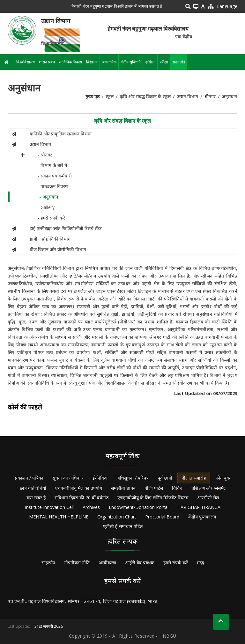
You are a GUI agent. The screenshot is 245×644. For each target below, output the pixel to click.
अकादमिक (109, 62)
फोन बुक (223, 478)
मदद (200, 563)
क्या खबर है (36, 498)
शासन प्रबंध (47, 62)
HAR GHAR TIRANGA (199, 507)
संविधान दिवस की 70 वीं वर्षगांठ (82, 498)
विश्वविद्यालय (26, 62)
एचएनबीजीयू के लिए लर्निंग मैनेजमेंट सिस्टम (153, 498)
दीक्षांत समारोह (194, 478)
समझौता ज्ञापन (123, 488)
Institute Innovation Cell (49, 507)
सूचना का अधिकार (68, 478)
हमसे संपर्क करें (176, 563)
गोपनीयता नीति (77, 563)
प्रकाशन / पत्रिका (29, 478)
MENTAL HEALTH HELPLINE (59, 517)
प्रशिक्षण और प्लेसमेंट (208, 488)
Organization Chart (117, 517)
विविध (177, 488)
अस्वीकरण (107, 563)
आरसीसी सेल (208, 498)
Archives (91, 507)
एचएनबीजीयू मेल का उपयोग (79, 488)
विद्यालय (92, 62)
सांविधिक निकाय (71, 62)
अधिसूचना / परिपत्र (133, 478)
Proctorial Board (162, 517)
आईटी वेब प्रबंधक (140, 563)
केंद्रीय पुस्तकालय (202, 517)
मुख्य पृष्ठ (93, 96)
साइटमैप (48, 563)
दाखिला (150, 62)
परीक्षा (164, 62)
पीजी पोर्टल (154, 488)
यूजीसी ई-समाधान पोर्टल (123, 526)
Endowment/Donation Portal (139, 507)
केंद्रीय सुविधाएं (131, 62)
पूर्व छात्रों (165, 478)
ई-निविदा (100, 478)
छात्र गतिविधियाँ (33, 488)
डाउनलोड (179, 62)
